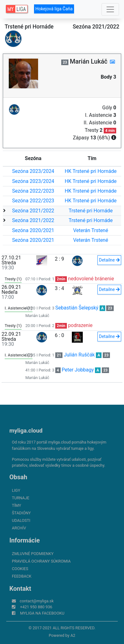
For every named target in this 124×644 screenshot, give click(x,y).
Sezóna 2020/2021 (33, 230)
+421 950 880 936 (36, 607)
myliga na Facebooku (42, 613)
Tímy (17, 505)
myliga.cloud (26, 431)
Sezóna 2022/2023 (33, 191)
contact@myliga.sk (37, 601)
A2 (73, 635)
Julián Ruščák (79, 355)
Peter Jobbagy (78, 370)
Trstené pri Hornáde (91, 211)
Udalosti (21, 520)
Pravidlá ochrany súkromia (41, 561)
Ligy (16, 490)
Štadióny (21, 513)
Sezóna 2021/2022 (33, 211)
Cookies (20, 569)
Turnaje (21, 498)
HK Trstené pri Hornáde (91, 171)
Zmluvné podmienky (33, 554)
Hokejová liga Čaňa (54, 9)
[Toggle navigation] (110, 9)
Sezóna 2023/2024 (33, 171)
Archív (19, 528)
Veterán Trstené (91, 230)
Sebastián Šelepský (77, 308)
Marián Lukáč (37, 316)
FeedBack (22, 576)
